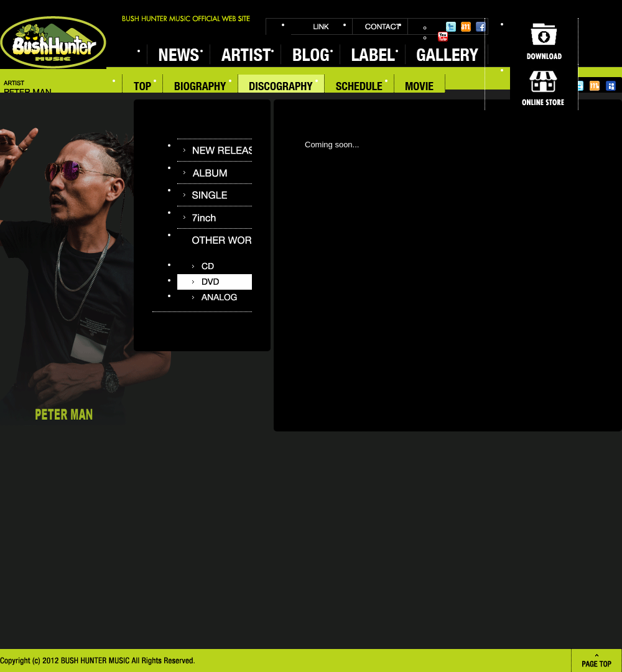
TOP (142, 88)
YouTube (443, 37)
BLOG (310, 54)
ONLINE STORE (544, 87)
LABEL (372, 54)
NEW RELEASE (215, 150)
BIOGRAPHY (201, 88)
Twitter (451, 27)
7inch (215, 217)
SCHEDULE (360, 88)
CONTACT (380, 26)
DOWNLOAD (544, 41)
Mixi (466, 27)
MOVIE (420, 88)
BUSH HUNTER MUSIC (53, 43)
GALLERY (447, 54)
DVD (215, 282)
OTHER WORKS (215, 240)
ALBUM (215, 173)
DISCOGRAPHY (281, 88)
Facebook (481, 27)
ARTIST (245, 54)
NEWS (178, 54)
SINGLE (215, 195)
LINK (322, 26)
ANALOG (215, 297)
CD (215, 266)
